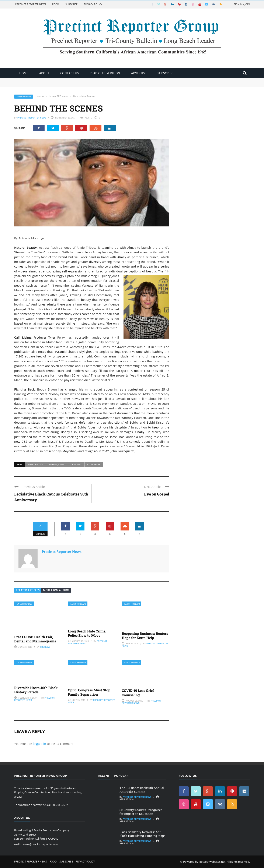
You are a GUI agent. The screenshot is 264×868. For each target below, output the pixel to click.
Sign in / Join (242, 4)
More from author (56, 590)
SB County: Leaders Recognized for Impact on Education (141, 812)
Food (56, 4)
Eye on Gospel (157, 494)
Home (24, 73)
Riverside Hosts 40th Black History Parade (36, 690)
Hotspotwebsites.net (212, 862)
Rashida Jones (56, 464)
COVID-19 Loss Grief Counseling (138, 693)
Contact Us (70, 73)
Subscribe (71, 4)
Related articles (28, 590)
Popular (121, 776)
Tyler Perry (94, 464)
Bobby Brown (35, 464)
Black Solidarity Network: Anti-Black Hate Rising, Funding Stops (142, 834)
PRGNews (45, 647)
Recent (104, 776)
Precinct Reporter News (31, 4)
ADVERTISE (139, 73)
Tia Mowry (76, 464)
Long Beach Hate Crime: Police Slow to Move (87, 633)
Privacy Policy (93, 4)
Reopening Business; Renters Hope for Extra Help (145, 636)
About (44, 73)
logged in (39, 744)
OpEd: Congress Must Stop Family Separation (89, 692)
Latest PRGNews (24, 97)
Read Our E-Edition (105, 73)
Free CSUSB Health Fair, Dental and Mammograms (35, 639)
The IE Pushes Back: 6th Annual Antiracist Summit (142, 790)
